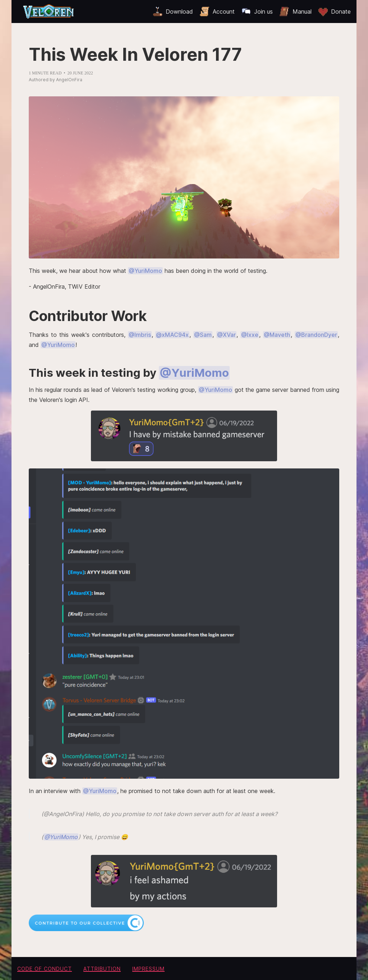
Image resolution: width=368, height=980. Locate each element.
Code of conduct (45, 969)
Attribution (102, 969)
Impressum (148, 969)
